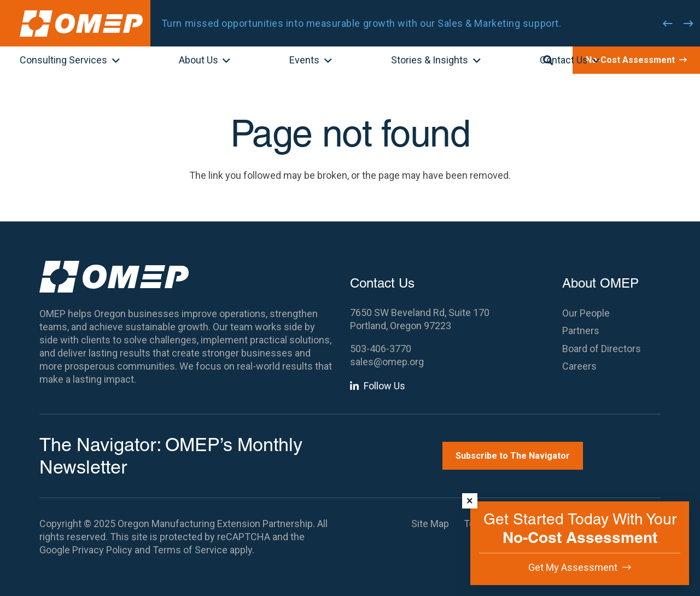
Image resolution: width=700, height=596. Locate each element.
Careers (579, 366)
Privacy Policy (102, 550)
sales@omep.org (387, 362)
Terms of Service (190, 550)
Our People (586, 313)
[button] (113, 61)
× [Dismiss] (470, 501)
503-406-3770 (381, 349)
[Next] (689, 24)
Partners (581, 331)
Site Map (430, 524)
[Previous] (668, 24)
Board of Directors (602, 349)
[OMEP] (81, 24)
